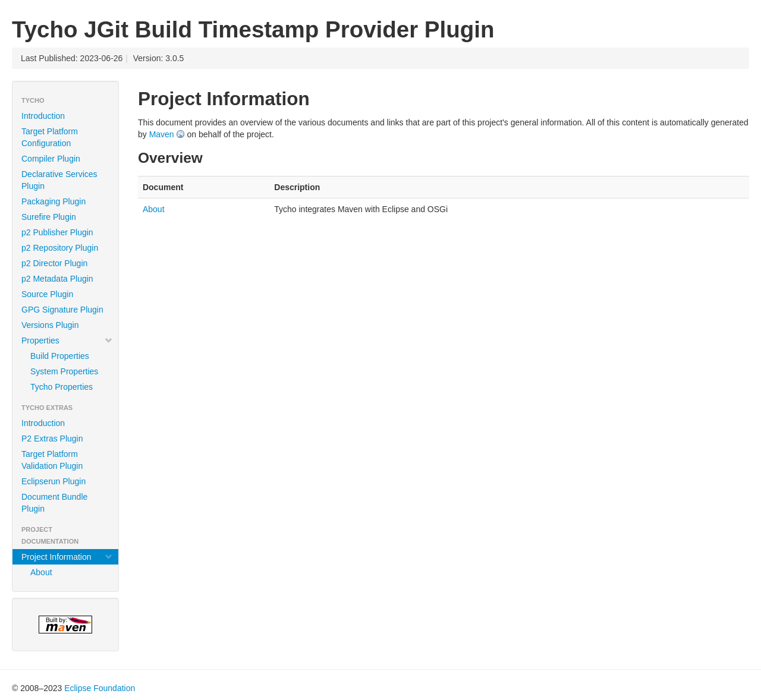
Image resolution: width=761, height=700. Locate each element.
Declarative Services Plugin (59, 180)
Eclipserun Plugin (54, 481)
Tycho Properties (62, 387)
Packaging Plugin (54, 201)
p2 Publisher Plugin (57, 232)
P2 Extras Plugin (52, 439)
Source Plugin (47, 294)
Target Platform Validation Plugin (52, 460)
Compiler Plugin (51, 159)
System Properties (64, 371)
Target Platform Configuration (50, 137)
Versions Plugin (50, 325)
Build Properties (60, 356)
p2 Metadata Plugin (57, 279)
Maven (162, 134)
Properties (67, 340)
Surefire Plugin (49, 217)
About (41, 572)
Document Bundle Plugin (54, 503)
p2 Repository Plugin (60, 248)
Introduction (43, 116)
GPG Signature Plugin (62, 310)
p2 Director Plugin (54, 263)
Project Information (67, 557)
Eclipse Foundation (100, 688)
